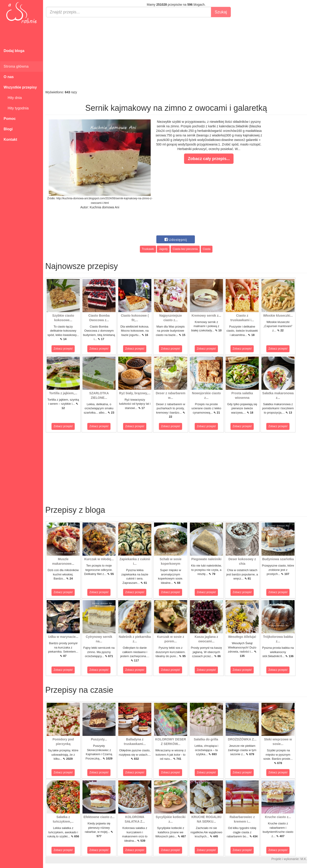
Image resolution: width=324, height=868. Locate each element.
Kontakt (10, 139)
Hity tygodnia (16, 108)
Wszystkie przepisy (20, 87)
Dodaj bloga (14, 51)
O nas (9, 77)
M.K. (304, 859)
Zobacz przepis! (63, 349)
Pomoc (10, 119)
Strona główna (16, 66)
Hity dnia (13, 98)
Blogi (8, 129)
